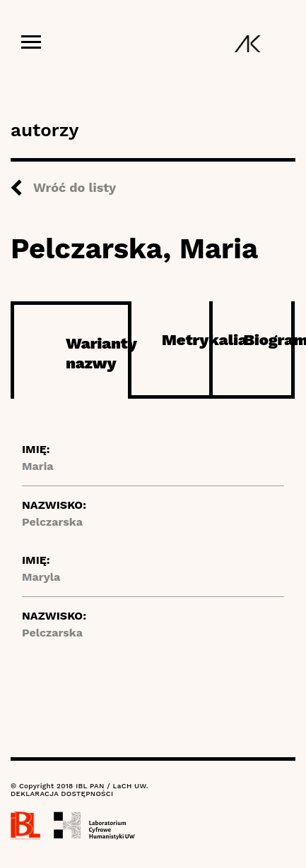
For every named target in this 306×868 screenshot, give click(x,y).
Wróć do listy (75, 187)
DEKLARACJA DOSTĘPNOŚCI (62, 794)
